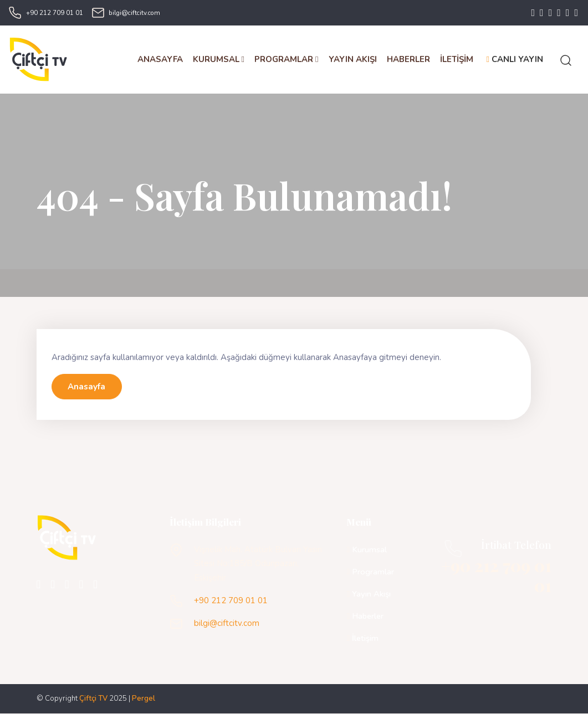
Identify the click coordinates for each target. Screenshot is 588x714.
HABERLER (408, 60)
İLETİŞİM (457, 60)
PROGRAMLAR (286, 60)
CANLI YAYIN (515, 60)
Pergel (144, 699)
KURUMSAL (219, 60)
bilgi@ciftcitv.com (134, 13)
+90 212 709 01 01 (55, 13)
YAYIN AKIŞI (353, 60)
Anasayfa (86, 387)
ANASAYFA (160, 60)
